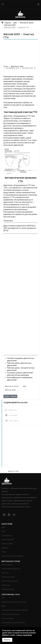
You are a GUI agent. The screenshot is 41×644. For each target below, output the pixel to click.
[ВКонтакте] (12, 421)
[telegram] (11, 415)
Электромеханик (8, 540)
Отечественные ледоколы (11, 569)
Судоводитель (7, 535)
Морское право (7, 544)
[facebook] (11, 410)
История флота (7, 565)
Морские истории (8, 589)
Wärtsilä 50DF (17, 67)
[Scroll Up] (14, 471)
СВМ (3, 531)
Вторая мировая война (10, 581)
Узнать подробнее (24, 635)
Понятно (7, 640)
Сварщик (5, 548)
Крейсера (5, 573)
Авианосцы (6, 585)
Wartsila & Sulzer (12, 386)
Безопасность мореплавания (12, 556)
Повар (4, 552)
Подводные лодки (8, 577)
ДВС (25, 386)
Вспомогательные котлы (10, 614)
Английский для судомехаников (13, 623)
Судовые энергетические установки (15, 610)
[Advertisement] (20, 54)
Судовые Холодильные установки (14, 602)
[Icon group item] (4, 515)
